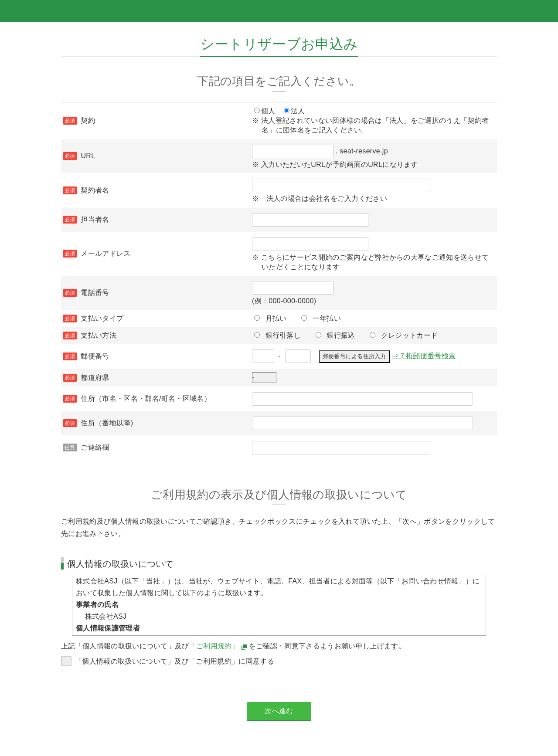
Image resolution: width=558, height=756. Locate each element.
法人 (298, 111)
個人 (268, 111)
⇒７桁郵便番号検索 (424, 356)
